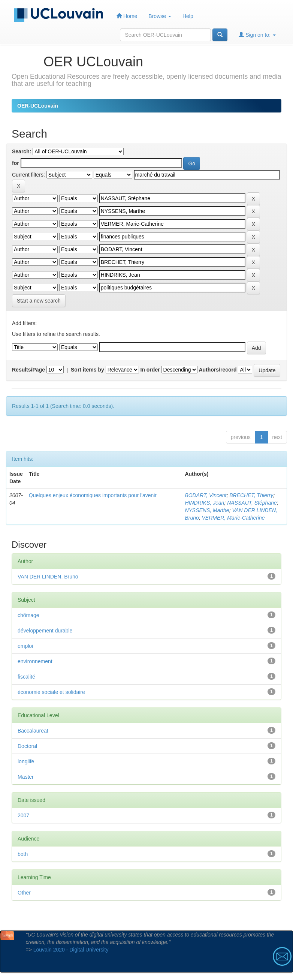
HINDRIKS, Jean (204, 503)
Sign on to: (257, 35)
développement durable (45, 631)
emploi (25, 646)
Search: (22, 151)
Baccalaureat (33, 731)
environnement (35, 661)
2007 (23, 815)
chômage (28, 615)
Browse (160, 16)
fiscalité (26, 677)
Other (24, 893)
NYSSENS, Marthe (207, 510)
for (16, 163)
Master (26, 777)
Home (127, 16)
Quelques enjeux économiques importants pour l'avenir (93, 495)
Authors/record (218, 370)
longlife (26, 761)
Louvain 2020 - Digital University (71, 950)
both (23, 854)
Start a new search (39, 301)
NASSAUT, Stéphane (252, 503)
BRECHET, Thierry (251, 495)
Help (188, 16)
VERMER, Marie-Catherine (233, 518)
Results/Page (28, 370)
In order (150, 370)
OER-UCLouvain (38, 106)
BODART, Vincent (206, 495)
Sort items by (87, 370)
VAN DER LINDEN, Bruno (48, 577)
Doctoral (27, 746)
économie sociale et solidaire (51, 692)
